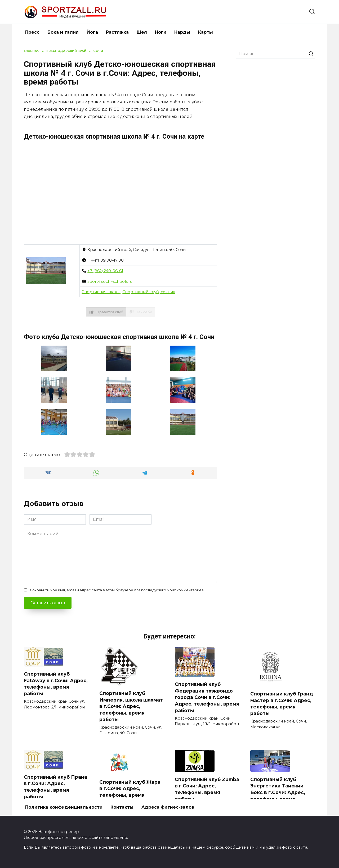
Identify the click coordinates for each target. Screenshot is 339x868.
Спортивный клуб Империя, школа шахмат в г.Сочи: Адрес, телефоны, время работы (131, 706)
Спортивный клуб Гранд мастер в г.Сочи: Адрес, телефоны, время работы (282, 704)
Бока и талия (63, 32)
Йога (92, 32)
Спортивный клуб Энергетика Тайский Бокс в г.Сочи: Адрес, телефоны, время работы (278, 792)
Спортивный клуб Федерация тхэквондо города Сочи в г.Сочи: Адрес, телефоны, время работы (207, 697)
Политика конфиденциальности (64, 807)
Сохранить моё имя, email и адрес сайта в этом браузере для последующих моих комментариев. (117, 590)
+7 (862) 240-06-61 (105, 271)
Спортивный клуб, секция (149, 292)
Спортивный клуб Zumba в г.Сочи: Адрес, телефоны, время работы (207, 789)
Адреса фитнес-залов (168, 807)
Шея (142, 32)
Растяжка (117, 32)
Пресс (32, 32)
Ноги (161, 32)
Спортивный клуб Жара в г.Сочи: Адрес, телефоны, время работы (130, 792)
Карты (206, 32)
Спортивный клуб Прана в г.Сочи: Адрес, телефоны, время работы (55, 787)
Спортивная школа (101, 292)
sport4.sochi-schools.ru (110, 281)
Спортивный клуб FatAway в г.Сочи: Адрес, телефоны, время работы (56, 684)
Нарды (182, 32)
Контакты (122, 807)
